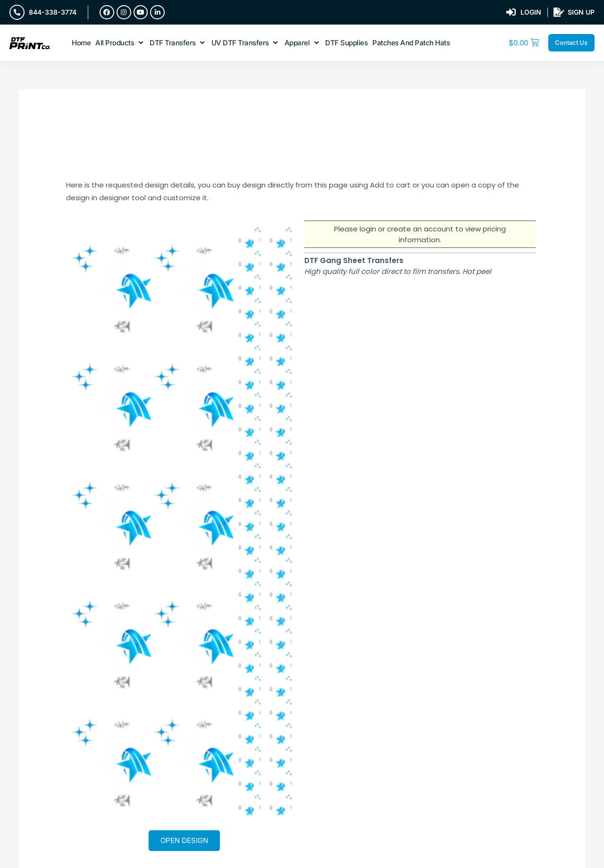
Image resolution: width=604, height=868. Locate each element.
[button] (120, 43)
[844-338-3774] (17, 12)
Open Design (184, 840)
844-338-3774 (53, 12)
